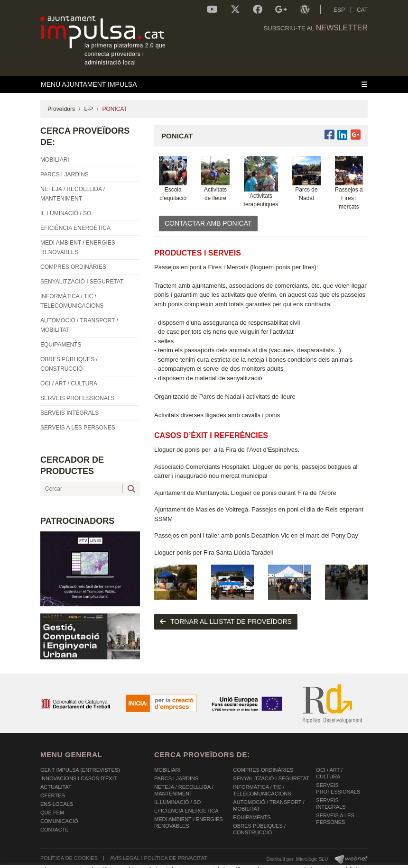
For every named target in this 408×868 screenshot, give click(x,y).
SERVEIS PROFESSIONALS (338, 788)
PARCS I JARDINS (176, 778)
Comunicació (59, 821)
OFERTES (53, 795)
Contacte (55, 830)
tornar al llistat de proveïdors (226, 621)
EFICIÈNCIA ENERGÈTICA (186, 811)
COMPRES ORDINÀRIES (263, 770)
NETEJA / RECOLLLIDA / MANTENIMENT (184, 790)
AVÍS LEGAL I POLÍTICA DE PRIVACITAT (159, 858)
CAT (362, 10)
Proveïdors (61, 109)
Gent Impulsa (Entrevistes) (80, 770)
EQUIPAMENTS (252, 817)
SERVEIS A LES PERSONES (335, 819)
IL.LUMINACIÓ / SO (177, 802)
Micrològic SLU (312, 859)
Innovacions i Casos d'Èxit (79, 778)
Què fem (52, 813)
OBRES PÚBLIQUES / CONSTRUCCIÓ (259, 829)
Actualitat (56, 787)
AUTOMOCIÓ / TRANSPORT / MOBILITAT (269, 805)
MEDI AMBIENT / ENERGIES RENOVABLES (189, 822)
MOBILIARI (167, 770)
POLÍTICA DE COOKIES (69, 858)
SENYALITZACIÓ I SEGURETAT (271, 778)
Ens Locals (57, 804)
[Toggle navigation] (204, 84)
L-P (88, 109)
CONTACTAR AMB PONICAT (208, 223)
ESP (339, 10)
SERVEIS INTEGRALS (331, 804)
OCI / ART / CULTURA (329, 773)
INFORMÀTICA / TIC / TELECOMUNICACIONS (262, 790)
